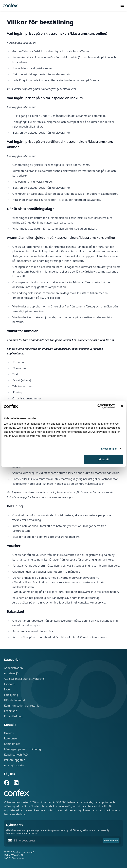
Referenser (11, 738)
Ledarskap (11, 711)
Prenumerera (111, 840)
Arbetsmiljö (11, 673)
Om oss (9, 733)
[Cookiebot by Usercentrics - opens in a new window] (100, 406)
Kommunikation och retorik (21, 706)
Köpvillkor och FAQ (16, 755)
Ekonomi (10, 684)
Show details (109, 449)
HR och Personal (14, 700)
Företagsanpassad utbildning (22, 749)
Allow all (103, 459)
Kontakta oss (12, 744)
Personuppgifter (14, 760)
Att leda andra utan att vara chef (24, 679)
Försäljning (11, 695)
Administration (13, 668)
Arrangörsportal (14, 765)
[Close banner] (122, 406)
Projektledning (13, 716)
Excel (7, 689)
